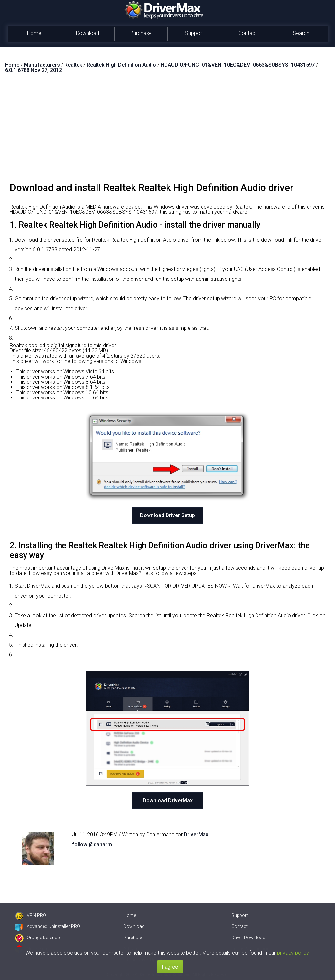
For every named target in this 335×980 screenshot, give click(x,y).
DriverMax (196, 834)
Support (194, 33)
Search (301, 33)
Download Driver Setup (167, 515)
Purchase (141, 33)
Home (34, 33)
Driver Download (248, 938)
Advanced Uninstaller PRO (48, 926)
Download (88, 33)
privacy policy (293, 953)
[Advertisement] (167, 130)
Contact (248, 33)
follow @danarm (92, 845)
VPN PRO (31, 915)
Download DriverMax (168, 800)
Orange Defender (38, 938)
